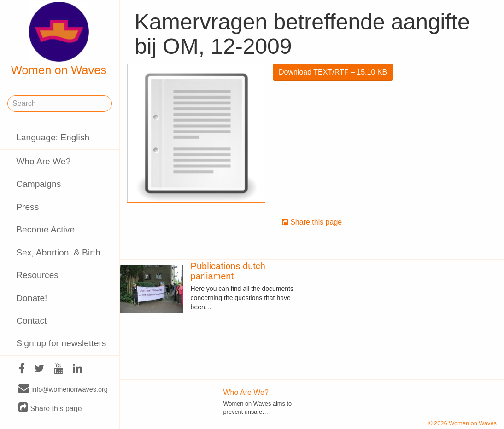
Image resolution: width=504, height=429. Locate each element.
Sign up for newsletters (61, 343)
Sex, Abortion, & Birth (58, 252)
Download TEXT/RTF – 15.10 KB (333, 72)
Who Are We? (43, 161)
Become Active (45, 229)
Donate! (32, 298)
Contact (31, 321)
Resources (37, 275)
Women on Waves (59, 39)
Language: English (53, 137)
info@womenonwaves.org (63, 389)
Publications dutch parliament (228, 271)
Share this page (50, 408)
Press (27, 207)
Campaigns (38, 184)
